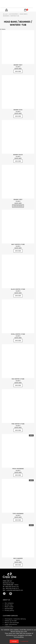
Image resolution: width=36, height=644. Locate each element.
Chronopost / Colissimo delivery (15, 619)
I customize (24, 641)
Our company (9, 603)
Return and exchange (12, 623)
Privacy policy (9, 610)
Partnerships (9, 609)
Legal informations (11, 624)
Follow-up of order (11, 621)
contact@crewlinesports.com (15, 590)
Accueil (5, 14)
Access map (9, 605)
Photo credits (9, 607)
